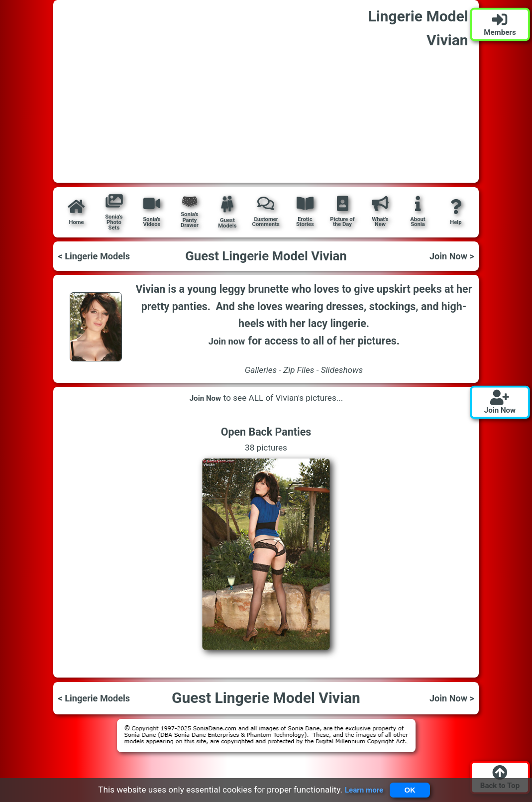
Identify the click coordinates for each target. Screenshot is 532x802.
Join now (227, 341)
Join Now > (448, 256)
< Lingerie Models (100, 256)
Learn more (360, 788)
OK (412, 788)
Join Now (205, 398)
